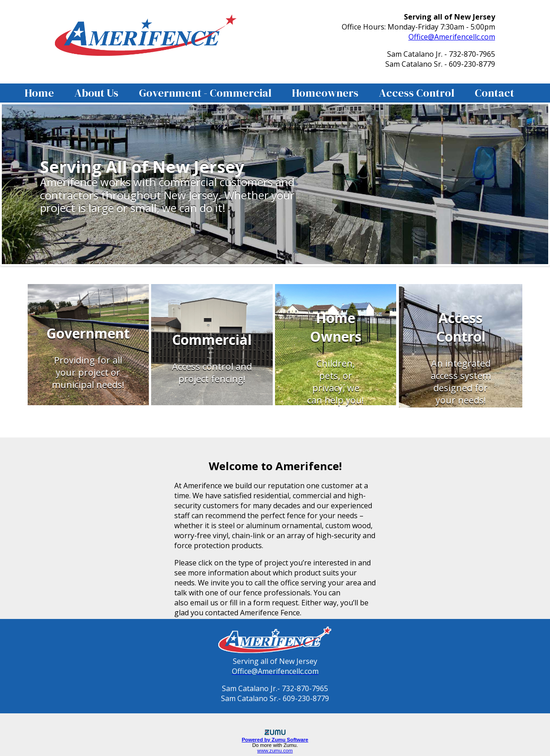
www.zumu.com (275, 751)
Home (39, 93)
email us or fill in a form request (244, 603)
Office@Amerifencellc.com (452, 37)
